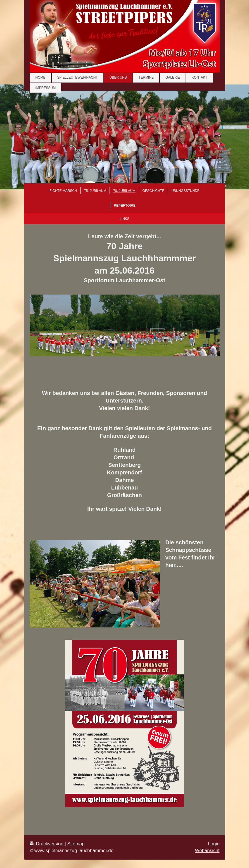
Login (214, 844)
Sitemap (76, 844)
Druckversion (47, 844)
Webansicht (207, 851)
